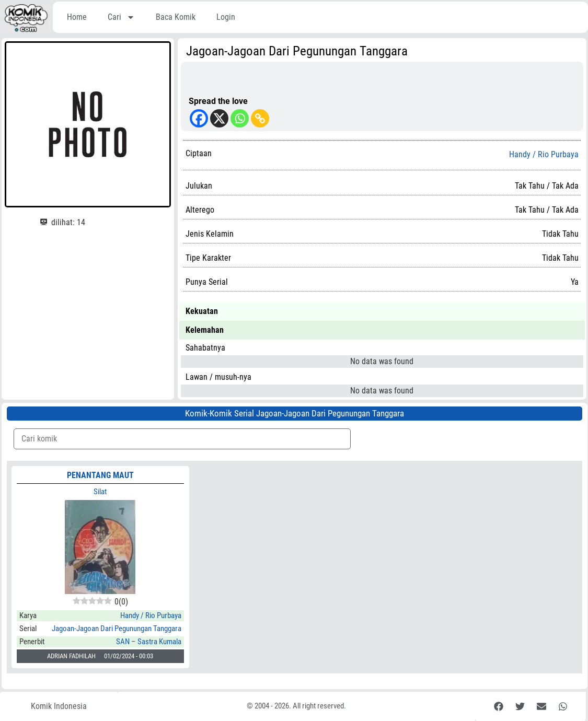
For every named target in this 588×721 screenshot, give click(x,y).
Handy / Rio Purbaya (544, 155)
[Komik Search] (182, 439)
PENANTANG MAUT (100, 475)
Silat (100, 492)
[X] (219, 118)
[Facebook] (199, 118)
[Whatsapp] (240, 118)
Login (226, 17)
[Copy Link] (260, 118)
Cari (121, 17)
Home (77, 17)
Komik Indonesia (59, 706)
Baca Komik (176, 17)
